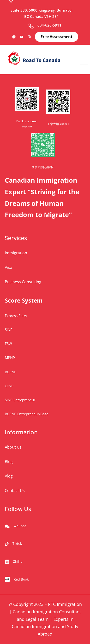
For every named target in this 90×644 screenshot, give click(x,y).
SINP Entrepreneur (20, 400)
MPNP (10, 358)
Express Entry (16, 316)
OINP (9, 386)
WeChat (20, 526)
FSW (8, 344)
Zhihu (18, 561)
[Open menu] (84, 60)
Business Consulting (23, 282)
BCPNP (11, 372)
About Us (13, 447)
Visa (9, 267)
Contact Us (15, 491)
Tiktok (17, 544)
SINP (9, 330)
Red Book (21, 579)
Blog (9, 462)
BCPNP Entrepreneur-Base (27, 414)
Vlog (9, 476)
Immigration (16, 253)
